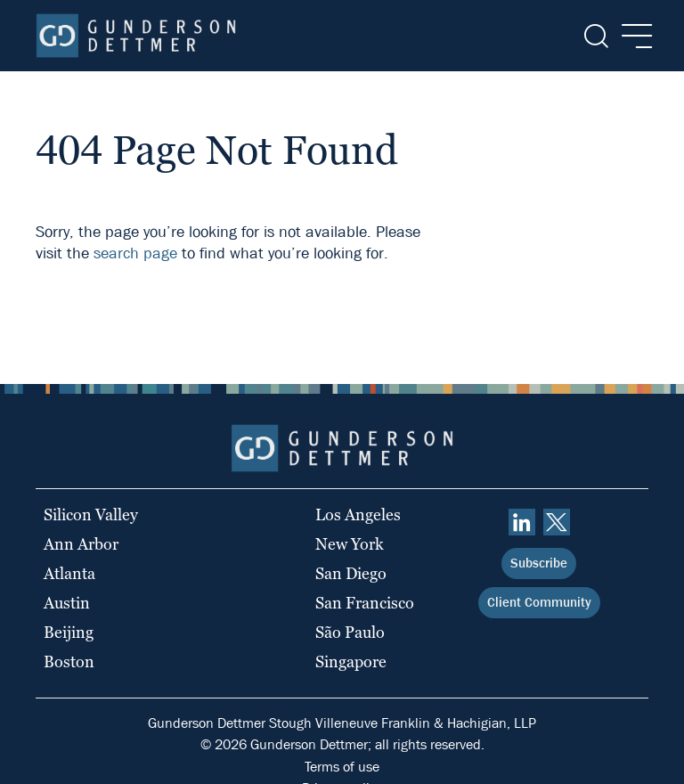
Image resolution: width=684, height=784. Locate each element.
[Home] (136, 36)
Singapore (351, 661)
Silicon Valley (91, 514)
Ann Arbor (81, 544)
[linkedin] (522, 522)
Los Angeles (358, 514)
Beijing (69, 632)
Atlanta (69, 573)
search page (135, 253)
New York (350, 544)
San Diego (351, 573)
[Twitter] (557, 522)
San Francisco (365, 603)
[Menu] (632, 36)
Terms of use (342, 767)
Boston (69, 661)
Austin (67, 603)
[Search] (594, 36)
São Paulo (350, 632)
